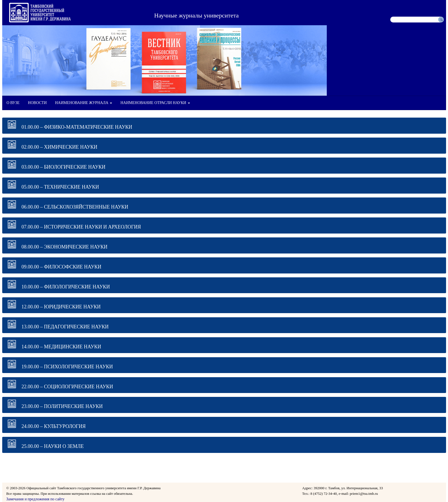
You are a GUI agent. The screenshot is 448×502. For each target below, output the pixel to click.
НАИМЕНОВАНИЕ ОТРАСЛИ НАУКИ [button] (155, 103)
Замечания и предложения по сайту (36, 499)
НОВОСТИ (37, 103)
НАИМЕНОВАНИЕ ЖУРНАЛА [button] (83, 103)
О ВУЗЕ (13, 103)
